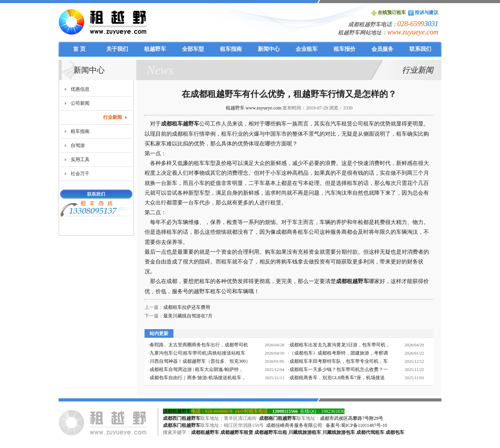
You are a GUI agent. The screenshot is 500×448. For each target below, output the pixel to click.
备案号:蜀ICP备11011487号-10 (356, 425)
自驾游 (78, 145)
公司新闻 (80, 103)
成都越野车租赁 (237, 432)
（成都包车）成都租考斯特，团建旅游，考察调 (339, 353)
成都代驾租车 (370, 432)
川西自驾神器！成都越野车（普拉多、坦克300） (200, 361)
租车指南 (80, 131)
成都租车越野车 (180, 124)
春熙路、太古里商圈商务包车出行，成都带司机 (199, 345)
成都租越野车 (352, 281)
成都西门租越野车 (182, 418)
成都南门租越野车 (278, 418)
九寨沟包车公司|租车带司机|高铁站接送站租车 (197, 353)
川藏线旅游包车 (339, 432)
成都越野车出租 (271, 432)
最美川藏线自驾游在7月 (188, 316)
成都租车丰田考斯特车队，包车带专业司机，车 (339, 361)
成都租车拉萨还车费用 (187, 307)
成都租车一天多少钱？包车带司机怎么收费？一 (339, 369)
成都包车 (395, 432)
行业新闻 (112, 117)
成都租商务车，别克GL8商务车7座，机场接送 (337, 378)
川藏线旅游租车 (305, 432)
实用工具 (80, 159)
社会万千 (80, 174)
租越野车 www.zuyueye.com (254, 108)
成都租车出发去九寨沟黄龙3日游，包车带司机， (340, 345)
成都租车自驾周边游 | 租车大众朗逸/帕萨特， (196, 369)
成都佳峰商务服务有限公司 (294, 425)
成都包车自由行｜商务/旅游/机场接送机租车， (198, 378)
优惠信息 (80, 89)
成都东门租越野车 (182, 425)
